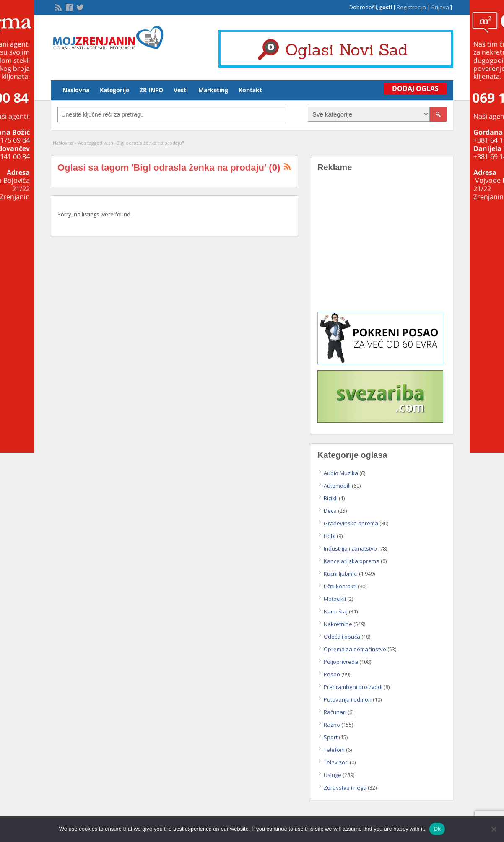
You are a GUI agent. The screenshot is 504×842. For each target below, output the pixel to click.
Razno (332, 725)
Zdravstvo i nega (345, 787)
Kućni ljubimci (341, 574)
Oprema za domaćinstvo (355, 649)
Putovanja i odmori (348, 699)
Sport (331, 737)
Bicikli (331, 498)
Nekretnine (338, 624)
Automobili (337, 486)
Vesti (181, 90)
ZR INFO (151, 90)
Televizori (336, 762)
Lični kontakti (340, 586)
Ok (437, 829)
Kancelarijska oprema (352, 561)
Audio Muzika (341, 473)
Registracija (411, 7)
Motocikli (335, 599)
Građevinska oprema (351, 523)
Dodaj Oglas (415, 88)
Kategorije (114, 90)
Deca (330, 511)
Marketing (213, 90)
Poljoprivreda (341, 662)
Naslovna (76, 90)
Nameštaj (336, 611)
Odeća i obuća (342, 637)
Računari (335, 712)
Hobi (330, 536)
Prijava (440, 7)
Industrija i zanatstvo (350, 548)
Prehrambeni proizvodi (353, 687)
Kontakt (250, 90)
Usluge (333, 775)
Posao (332, 674)
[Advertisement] (382, 248)
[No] (494, 829)
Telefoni (334, 750)
